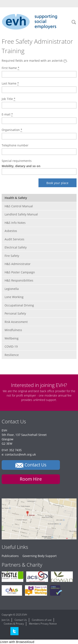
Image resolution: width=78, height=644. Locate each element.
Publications (10, 556)
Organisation (12, 130)
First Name (11, 68)
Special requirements (17, 161)
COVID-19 (11, 346)
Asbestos (11, 231)
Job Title (9, 99)
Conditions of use (42, 620)
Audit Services (14, 239)
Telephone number (15, 145)
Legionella (12, 289)
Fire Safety (12, 256)
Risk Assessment (16, 322)
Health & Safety (16, 198)
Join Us (6, 620)
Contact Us (21, 620)
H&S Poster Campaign (20, 272)
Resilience (12, 355)
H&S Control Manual (19, 206)
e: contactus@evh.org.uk (19, 454)
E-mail (7, 114)
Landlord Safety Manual (21, 214)
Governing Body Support (40, 556)
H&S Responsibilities (19, 280)
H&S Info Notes (15, 223)
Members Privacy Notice (43, 624)
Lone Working (14, 297)
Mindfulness (13, 330)
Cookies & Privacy (14, 624)
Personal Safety (15, 313)
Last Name (10, 83)
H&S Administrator (18, 264)
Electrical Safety (16, 247)
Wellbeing (12, 338)
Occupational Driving (19, 305)
